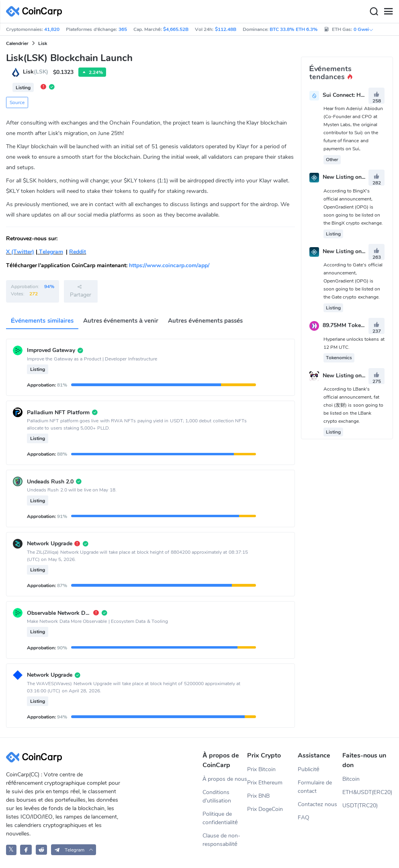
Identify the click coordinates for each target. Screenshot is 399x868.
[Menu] (388, 12)
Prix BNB (258, 796)
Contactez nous (317, 804)
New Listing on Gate (349, 251)
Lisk (43, 43)
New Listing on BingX (351, 177)
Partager (81, 291)
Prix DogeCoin (265, 809)
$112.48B (226, 29)
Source (17, 102)
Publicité (309, 769)
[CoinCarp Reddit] (42, 850)
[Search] (374, 12)
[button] (74, 850)
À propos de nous (225, 779)
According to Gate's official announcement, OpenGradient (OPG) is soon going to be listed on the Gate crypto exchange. (353, 281)
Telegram (50, 252)
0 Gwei (364, 29)
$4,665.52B (176, 29)
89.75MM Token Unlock (353, 326)
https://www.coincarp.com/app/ (169, 265)
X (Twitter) (20, 252)
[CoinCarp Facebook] (26, 850)
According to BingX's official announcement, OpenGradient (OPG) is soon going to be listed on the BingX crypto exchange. (353, 207)
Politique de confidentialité (220, 818)
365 (123, 29)
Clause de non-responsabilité (221, 840)
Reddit (78, 252)
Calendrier (17, 43)
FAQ (304, 818)
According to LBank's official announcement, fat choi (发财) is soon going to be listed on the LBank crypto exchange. (354, 405)
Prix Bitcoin (261, 769)
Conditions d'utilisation (217, 796)
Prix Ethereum (265, 783)
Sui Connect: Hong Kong (354, 95)
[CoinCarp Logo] (36, 11)
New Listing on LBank (351, 376)
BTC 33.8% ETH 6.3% (294, 29)
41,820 (52, 29)
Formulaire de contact (315, 787)
